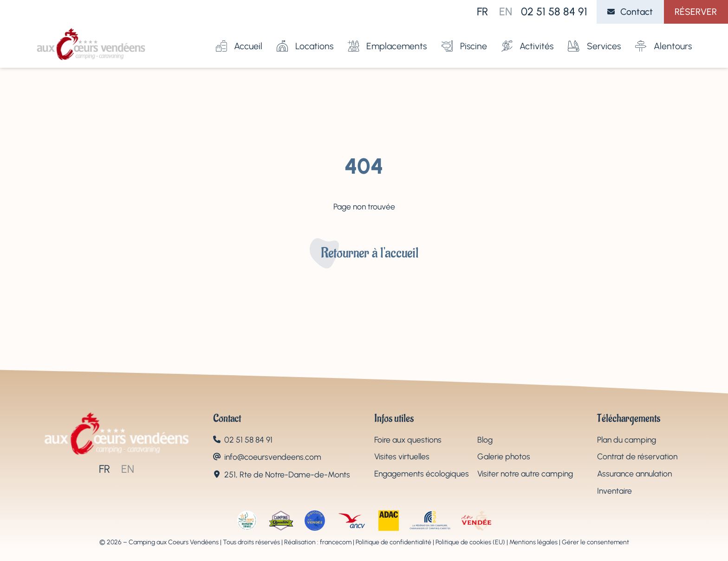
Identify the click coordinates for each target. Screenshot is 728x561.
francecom (336, 542)
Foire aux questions (408, 440)
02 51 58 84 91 (554, 12)
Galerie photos (504, 456)
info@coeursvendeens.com (273, 457)
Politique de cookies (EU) (470, 542)
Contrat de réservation (637, 456)
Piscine (464, 37)
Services (594, 37)
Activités (527, 37)
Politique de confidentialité (393, 542)
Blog (485, 440)
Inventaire (614, 491)
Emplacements (387, 37)
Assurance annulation (634, 473)
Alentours (663, 37)
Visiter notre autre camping (525, 473)
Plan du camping (627, 440)
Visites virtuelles (402, 456)
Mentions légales (533, 542)
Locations (305, 37)
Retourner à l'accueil (370, 253)
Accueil (239, 37)
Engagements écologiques (422, 473)
